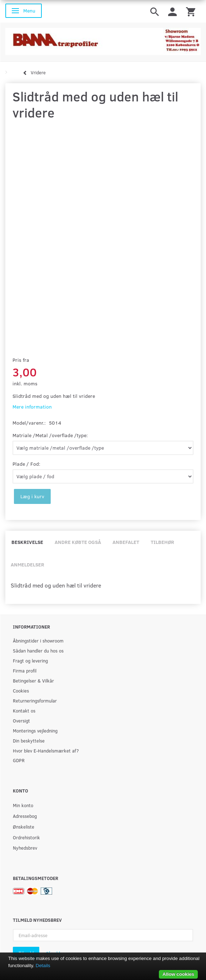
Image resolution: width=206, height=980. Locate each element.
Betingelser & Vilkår (33, 681)
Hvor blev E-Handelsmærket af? (46, 751)
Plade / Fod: (26, 464)
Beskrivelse (27, 542)
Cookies (21, 691)
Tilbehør (162, 542)
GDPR (19, 760)
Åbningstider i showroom (38, 641)
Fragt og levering (30, 661)
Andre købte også (78, 542)
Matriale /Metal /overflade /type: (50, 435)
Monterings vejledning (35, 731)
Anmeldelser (27, 564)
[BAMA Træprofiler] (103, 39)
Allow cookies (178, 974)
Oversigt (21, 721)
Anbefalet (126, 542)
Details (43, 966)
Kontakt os (24, 711)
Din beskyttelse (29, 741)
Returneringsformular (35, 701)
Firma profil (25, 671)
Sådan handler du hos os (38, 651)
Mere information (32, 407)
